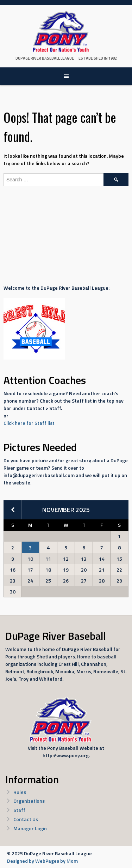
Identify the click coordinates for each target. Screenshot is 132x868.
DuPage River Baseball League (45, 58)
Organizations (29, 801)
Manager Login (30, 828)
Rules (20, 792)
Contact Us (26, 819)
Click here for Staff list (29, 423)
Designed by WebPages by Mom (42, 861)
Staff (19, 810)
